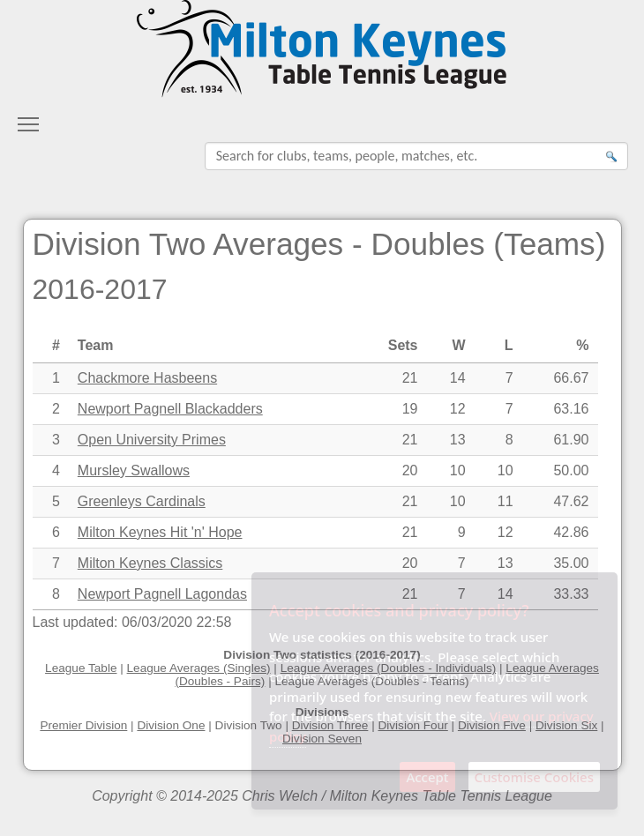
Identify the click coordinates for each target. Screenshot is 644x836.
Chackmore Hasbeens (147, 378)
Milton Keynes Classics (150, 563)
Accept (427, 777)
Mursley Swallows (134, 470)
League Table (81, 668)
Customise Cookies (534, 777)
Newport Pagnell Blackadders (170, 409)
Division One (171, 725)
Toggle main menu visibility (29, 119)
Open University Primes (152, 440)
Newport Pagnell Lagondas (162, 594)
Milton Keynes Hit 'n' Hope (160, 532)
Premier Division (83, 725)
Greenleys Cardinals (142, 501)
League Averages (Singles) (199, 668)
